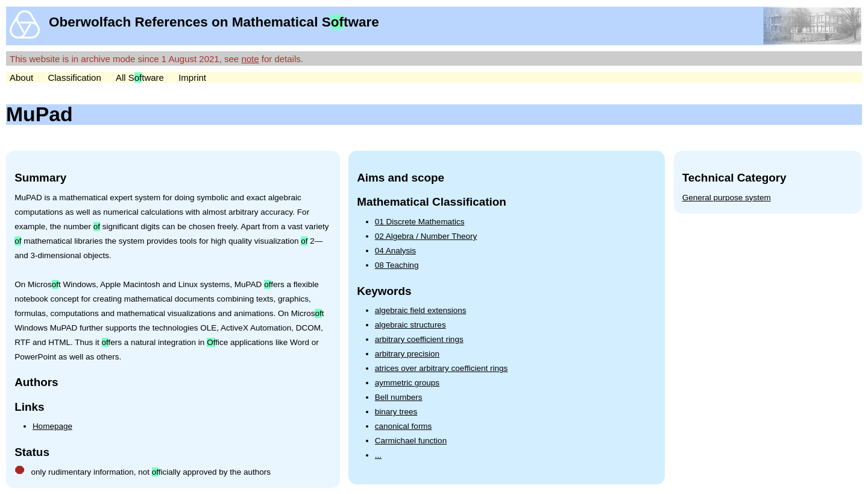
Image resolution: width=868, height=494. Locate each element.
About (21, 78)
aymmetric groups (407, 383)
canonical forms (404, 426)
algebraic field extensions (421, 310)
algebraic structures (410, 325)
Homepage (52, 426)
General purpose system (727, 198)
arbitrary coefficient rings (419, 339)
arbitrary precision (407, 354)
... (378, 455)
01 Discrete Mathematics (420, 222)
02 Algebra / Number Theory (426, 236)
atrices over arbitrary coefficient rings (441, 368)
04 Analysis (395, 251)
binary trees (396, 412)
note (250, 59)
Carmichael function (411, 441)
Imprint (192, 78)
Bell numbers (399, 397)
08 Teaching (397, 265)
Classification (74, 78)
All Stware (140, 78)
